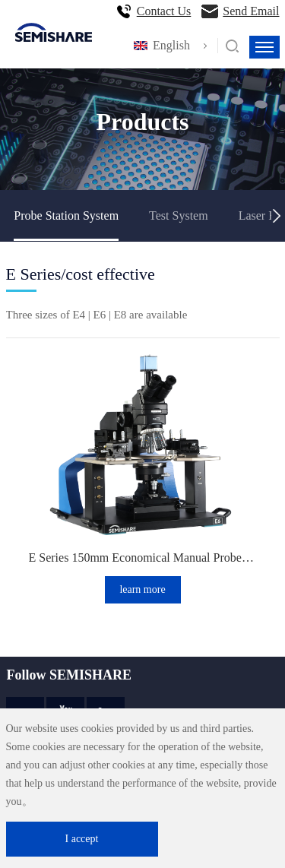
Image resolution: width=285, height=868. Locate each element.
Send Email (251, 11)
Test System (179, 215)
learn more (142, 589)
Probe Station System (66, 215)
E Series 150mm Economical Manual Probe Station (143, 558)
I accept (82, 839)
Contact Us (164, 11)
